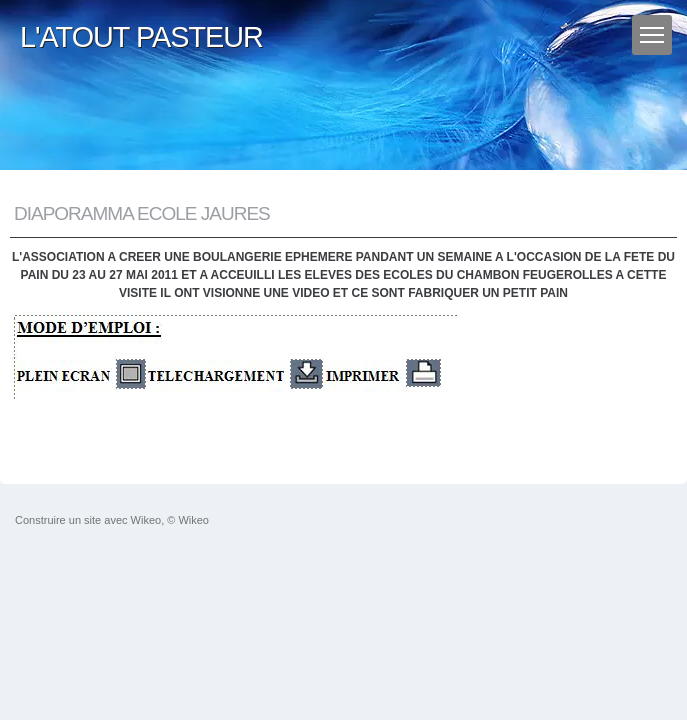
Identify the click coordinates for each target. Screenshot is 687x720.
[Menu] (652, 35)
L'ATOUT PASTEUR (141, 37)
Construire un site (58, 520)
